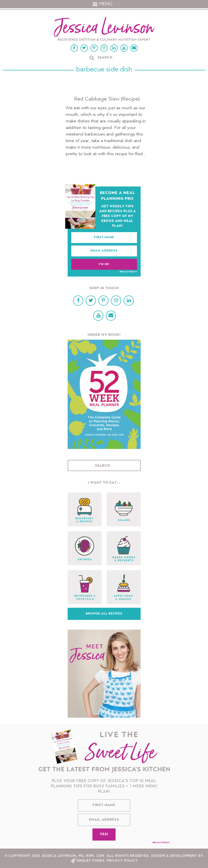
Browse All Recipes (104, 614)
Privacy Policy (128, 272)
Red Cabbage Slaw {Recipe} (107, 99)
